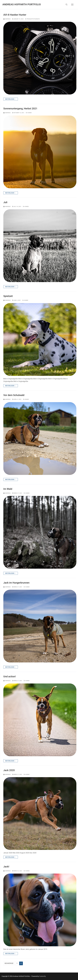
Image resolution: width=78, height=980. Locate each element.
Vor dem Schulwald (14, 395)
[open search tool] (67, 5)
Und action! (9, 677)
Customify (42, 976)
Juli (5, 202)
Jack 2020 (9, 770)
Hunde (29, 113)
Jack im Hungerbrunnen (16, 583)
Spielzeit (8, 296)
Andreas (7, 19)
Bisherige (9, 963)
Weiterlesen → (11, 99)
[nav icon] (72, 5)
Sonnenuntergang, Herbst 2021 (20, 109)
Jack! (6, 867)
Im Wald (8, 489)
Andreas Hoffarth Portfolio (22, 4)
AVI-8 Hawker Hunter (15, 15)
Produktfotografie (32, 19)
